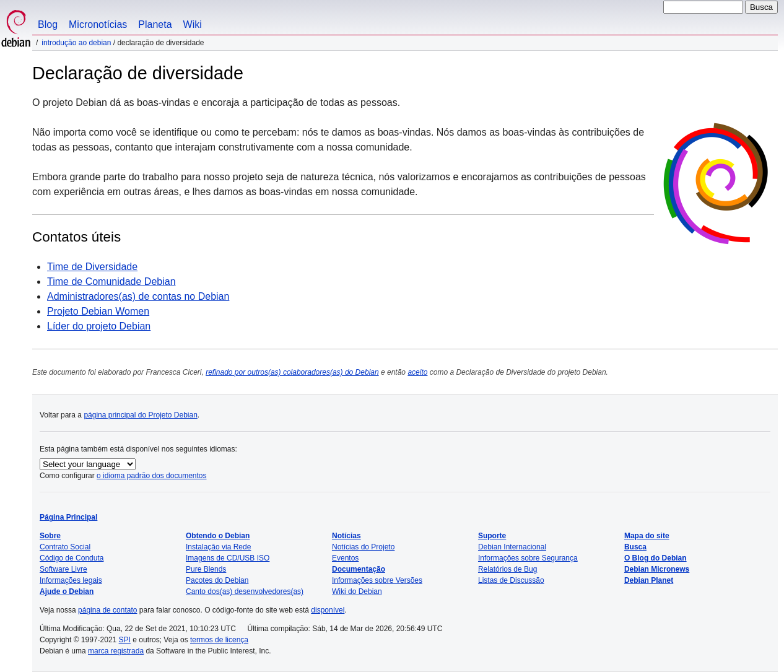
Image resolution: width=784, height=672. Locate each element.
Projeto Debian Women (98, 311)
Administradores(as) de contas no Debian (138, 296)
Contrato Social (65, 547)
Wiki (193, 24)
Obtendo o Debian (218, 536)
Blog (48, 24)
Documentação (359, 569)
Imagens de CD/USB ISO (228, 558)
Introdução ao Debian (76, 43)
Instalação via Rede (218, 547)
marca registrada (116, 651)
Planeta (155, 24)
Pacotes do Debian (217, 580)
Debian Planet (649, 580)
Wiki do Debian (357, 591)
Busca (635, 547)
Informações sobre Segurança (528, 558)
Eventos (345, 558)
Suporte (492, 536)
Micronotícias (98, 24)
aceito (417, 372)
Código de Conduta (72, 558)
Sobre (50, 536)
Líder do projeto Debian (99, 326)
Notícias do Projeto (363, 547)
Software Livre (63, 569)
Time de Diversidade (92, 267)
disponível (328, 610)
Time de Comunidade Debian (111, 281)
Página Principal (68, 517)
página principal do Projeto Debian (140, 415)
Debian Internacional (512, 547)
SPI (125, 640)
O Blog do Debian (656, 558)
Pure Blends (206, 569)
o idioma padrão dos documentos (151, 476)
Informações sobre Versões (377, 580)
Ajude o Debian (67, 591)
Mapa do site (647, 536)
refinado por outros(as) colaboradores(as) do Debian (292, 372)
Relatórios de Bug (507, 569)
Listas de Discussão (511, 580)
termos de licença (219, 640)
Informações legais (71, 580)
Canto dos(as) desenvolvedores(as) (245, 591)
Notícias (346, 536)
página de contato (107, 610)
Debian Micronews (657, 569)
